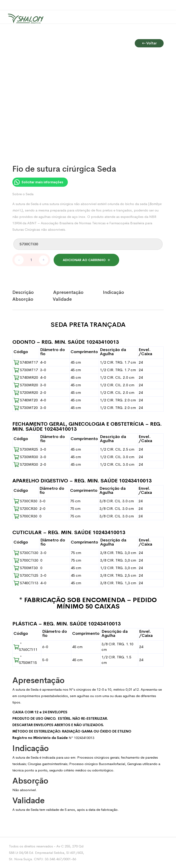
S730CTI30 (26, 553)
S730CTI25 (26, 575)
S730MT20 (26, 408)
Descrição (23, 292)
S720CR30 (25, 509)
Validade (62, 299)
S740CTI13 (26, 583)
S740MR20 (26, 377)
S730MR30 (26, 457)
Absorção (23, 299)
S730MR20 (26, 385)
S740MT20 (26, 400)
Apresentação (68, 292)
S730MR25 (26, 449)
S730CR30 (25, 501)
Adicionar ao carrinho (84, 260)
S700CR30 (25, 516)
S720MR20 (26, 393)
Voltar (149, 39)
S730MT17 (26, 370)
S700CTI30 (26, 560)
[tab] (33, 292)
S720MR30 (26, 464)
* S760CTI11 (25, 647)
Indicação (113, 292)
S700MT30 (26, 568)
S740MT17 (26, 362)
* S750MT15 (25, 660)
